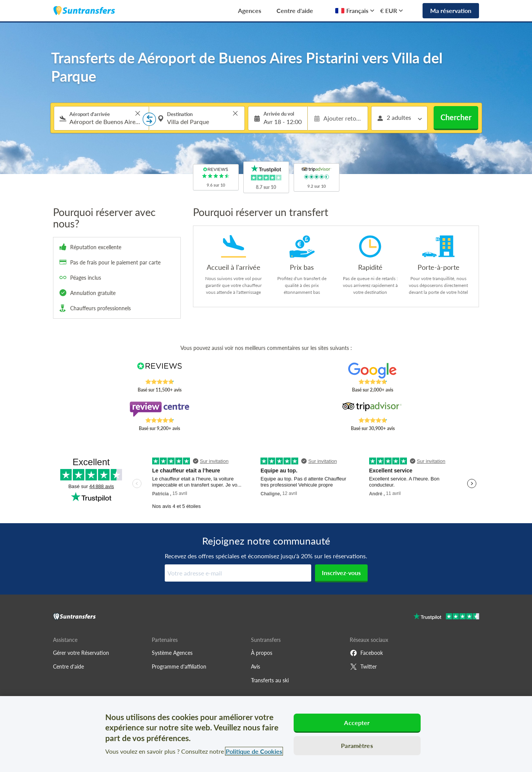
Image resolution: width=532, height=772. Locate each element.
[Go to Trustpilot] (446, 617)
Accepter (357, 723)
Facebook (366, 653)
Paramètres (357, 745)
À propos (262, 653)
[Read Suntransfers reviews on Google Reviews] (372, 371)
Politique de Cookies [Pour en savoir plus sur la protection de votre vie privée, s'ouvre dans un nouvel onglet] (254, 751)
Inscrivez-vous (341, 573)
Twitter (363, 667)
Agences (250, 10)
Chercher (456, 117)
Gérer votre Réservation (81, 653)
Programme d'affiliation (179, 666)
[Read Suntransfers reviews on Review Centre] (159, 409)
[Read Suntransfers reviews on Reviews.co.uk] (159, 371)
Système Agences (172, 653)
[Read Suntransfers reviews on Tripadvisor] (372, 409)
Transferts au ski (270, 680)
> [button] (138, 113)
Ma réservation (451, 10)
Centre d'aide (295, 10)
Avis (256, 666)
